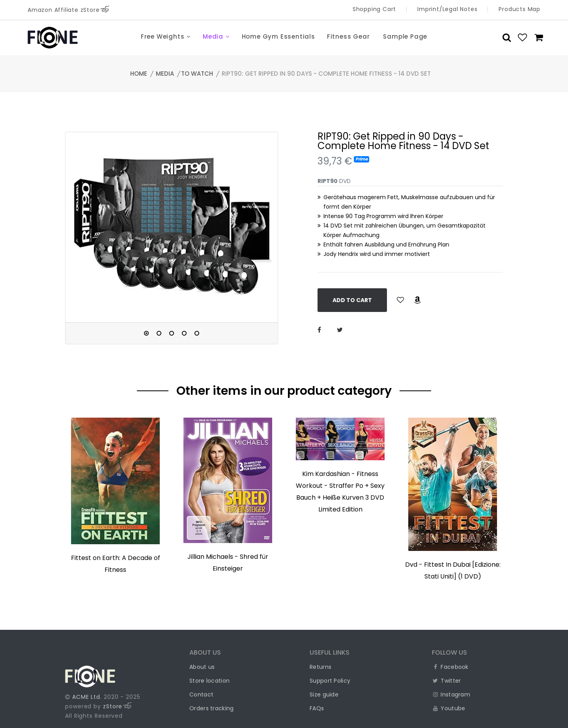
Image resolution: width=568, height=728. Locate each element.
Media (216, 36)
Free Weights (166, 36)
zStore (118, 706)
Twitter (446, 681)
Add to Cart (352, 300)
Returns (320, 667)
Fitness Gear (348, 36)
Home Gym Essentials (278, 36)
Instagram (451, 694)
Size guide (324, 694)
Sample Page (405, 36)
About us (202, 667)
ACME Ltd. (87, 697)
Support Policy (330, 681)
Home (139, 74)
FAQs (317, 708)
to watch (197, 74)
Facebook (450, 667)
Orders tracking (212, 708)
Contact (201, 694)
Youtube (448, 708)
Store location (209, 681)
